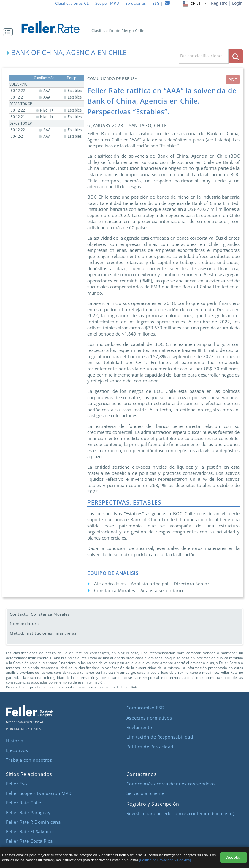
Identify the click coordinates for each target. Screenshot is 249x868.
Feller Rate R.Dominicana (33, 822)
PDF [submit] (233, 80)
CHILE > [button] (194, 4)
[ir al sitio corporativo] (30, 715)
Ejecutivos (17, 750)
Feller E (16, 784)
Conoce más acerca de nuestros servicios (171, 784)
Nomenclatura (24, 624)
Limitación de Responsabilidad (160, 737)
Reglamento (139, 727)
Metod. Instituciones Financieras (43, 633)
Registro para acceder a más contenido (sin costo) (180, 813)
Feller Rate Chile (24, 803)
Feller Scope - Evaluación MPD (39, 793)
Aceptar (234, 857)
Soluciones (136, 3)
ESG (156, 3)
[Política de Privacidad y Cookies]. (165, 860)
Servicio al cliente (146, 793)
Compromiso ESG (145, 708)
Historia (15, 741)
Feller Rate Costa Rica (29, 841)
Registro (219, 3)
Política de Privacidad (150, 747)
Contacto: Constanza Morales (40, 614)
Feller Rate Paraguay (28, 812)
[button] (9, 32)
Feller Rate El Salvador (30, 831)
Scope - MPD (107, 3)
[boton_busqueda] (236, 56)
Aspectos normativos (149, 718)
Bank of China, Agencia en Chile (69, 52)
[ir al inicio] (54, 27)
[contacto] (168, 4)
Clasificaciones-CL (72, 3)
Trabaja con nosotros (29, 760)
